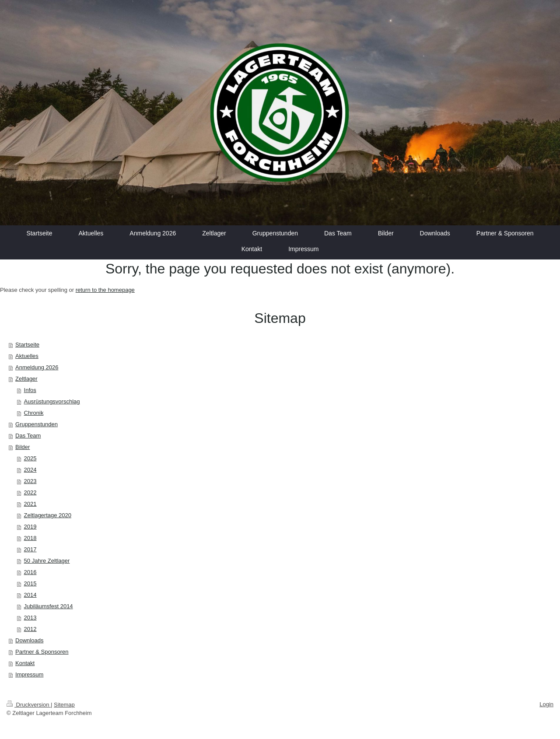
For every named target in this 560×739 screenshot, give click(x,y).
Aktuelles (27, 356)
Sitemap (64, 705)
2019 (30, 527)
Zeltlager (26, 379)
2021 (30, 504)
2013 (30, 618)
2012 (30, 629)
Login (546, 704)
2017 (30, 549)
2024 (30, 470)
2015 (30, 583)
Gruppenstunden (37, 424)
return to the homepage (105, 290)
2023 (30, 481)
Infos (30, 390)
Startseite (27, 345)
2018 (30, 538)
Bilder (23, 447)
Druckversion (29, 705)
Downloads (29, 640)
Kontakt (25, 663)
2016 (30, 572)
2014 (30, 595)
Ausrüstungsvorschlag (52, 401)
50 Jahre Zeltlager (47, 561)
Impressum (29, 674)
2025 (30, 458)
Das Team (28, 436)
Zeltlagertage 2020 (48, 515)
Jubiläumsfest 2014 (49, 606)
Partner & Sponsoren (42, 652)
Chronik (34, 413)
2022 (30, 492)
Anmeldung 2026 (37, 367)
